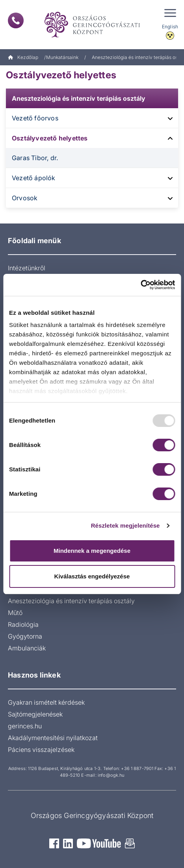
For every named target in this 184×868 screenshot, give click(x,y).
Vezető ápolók (34, 178)
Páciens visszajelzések (41, 750)
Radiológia (23, 624)
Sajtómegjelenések (35, 714)
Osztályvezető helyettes (50, 138)
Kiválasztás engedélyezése (92, 576)
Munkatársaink (62, 57)
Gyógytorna (25, 636)
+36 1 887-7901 (137, 768)
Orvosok (25, 198)
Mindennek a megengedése (92, 551)
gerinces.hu (25, 726)
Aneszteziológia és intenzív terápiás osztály (79, 98)
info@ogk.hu (111, 775)
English (170, 27)
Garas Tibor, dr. (35, 158)
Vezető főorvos (35, 118)
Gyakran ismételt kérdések (46, 702)
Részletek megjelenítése (125, 525)
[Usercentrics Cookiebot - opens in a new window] (140, 285)
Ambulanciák (27, 648)
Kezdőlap (23, 57)
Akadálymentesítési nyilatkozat (53, 738)
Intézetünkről (27, 268)
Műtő (15, 613)
